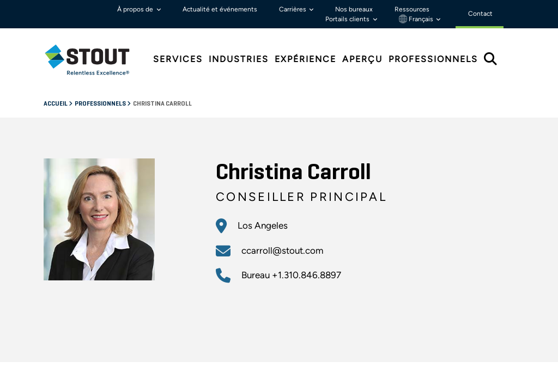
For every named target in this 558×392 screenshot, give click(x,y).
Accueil (56, 104)
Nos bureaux (354, 9)
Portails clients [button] (348, 19)
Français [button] (417, 19)
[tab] (95, 60)
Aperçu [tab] (362, 59)
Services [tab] (178, 59)
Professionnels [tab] (433, 59)
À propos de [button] (136, 9)
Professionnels (101, 104)
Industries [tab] (239, 59)
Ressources (412, 9)
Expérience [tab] (305, 59)
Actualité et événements (220, 9)
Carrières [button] (293, 9)
